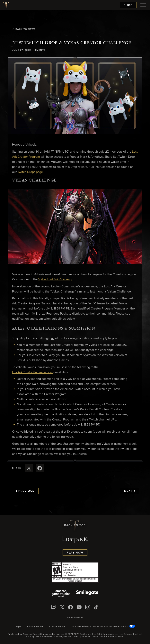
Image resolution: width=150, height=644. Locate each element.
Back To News (24, 29)
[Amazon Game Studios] (61, 594)
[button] (75, 96)
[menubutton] (143, 5)
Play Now (75, 553)
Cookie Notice (57, 627)
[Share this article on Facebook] (40, 468)
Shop (128, 5)
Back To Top (75, 525)
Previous (25, 491)
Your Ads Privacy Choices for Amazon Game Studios (103, 627)
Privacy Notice (35, 627)
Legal (18, 627)
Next (130, 491)
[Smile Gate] (87, 594)
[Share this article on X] (29, 468)
